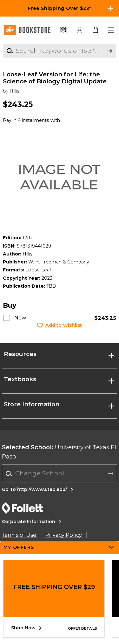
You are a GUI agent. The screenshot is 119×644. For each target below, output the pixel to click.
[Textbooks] (63, 30)
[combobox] (60, 473)
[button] (111, 30)
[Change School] (60, 473)
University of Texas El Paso (59, 452)
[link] (96, 30)
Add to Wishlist (64, 325)
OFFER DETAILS (83, 628)
